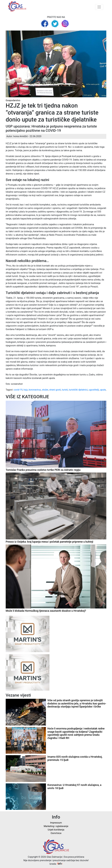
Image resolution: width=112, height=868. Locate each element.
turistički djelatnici (78, 390)
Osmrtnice (56, 833)
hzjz (26, 390)
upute (103, 390)
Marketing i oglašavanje (56, 826)
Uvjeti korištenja (56, 830)
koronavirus (35, 390)
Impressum (56, 823)
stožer (45, 390)
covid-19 (18, 390)
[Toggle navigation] (99, 7)
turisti (65, 390)
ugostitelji (94, 390)
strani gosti (55, 390)
